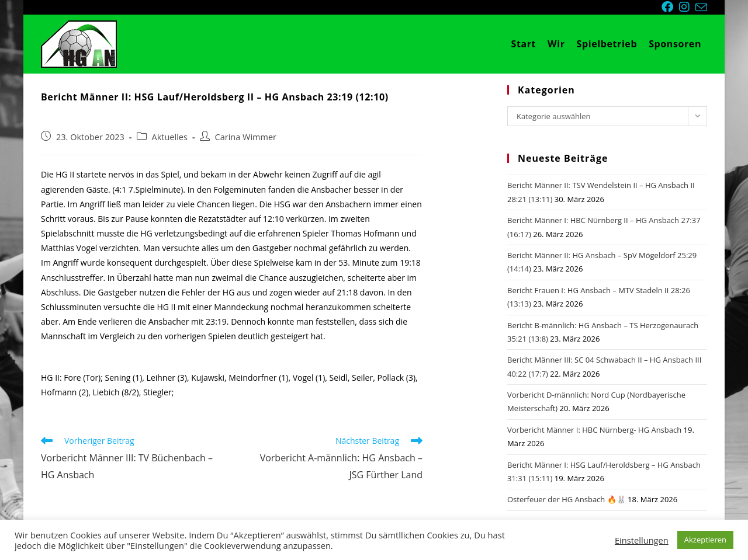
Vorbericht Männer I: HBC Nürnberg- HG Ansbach (594, 430)
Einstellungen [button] (642, 540)
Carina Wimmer (246, 137)
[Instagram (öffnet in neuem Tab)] (687, 7)
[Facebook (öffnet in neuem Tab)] (670, 7)
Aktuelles (170, 137)
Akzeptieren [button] (705, 540)
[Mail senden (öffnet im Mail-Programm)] (701, 8)
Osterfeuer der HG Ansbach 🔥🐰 (567, 499)
